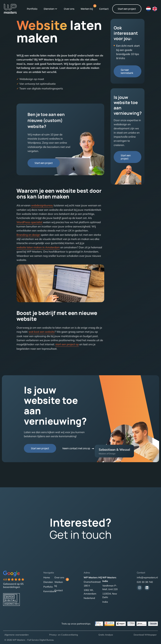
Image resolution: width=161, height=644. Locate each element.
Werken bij (87, 8)
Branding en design (28, 235)
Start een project (127, 9)
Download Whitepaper (145, 635)
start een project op (67, 344)
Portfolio (32, 9)
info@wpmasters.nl (147, 577)
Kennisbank (50, 591)
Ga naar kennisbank (127, 71)
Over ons (69, 9)
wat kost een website (42, 332)
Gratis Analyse (106, 635)
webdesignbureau (42, 205)
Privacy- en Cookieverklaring (64, 635)
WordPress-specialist (29, 222)
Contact (104, 9)
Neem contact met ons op (76, 448)
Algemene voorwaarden (17, 635)
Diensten (49, 9)
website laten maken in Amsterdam (38, 247)
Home (47, 577)
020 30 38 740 (145, 582)
